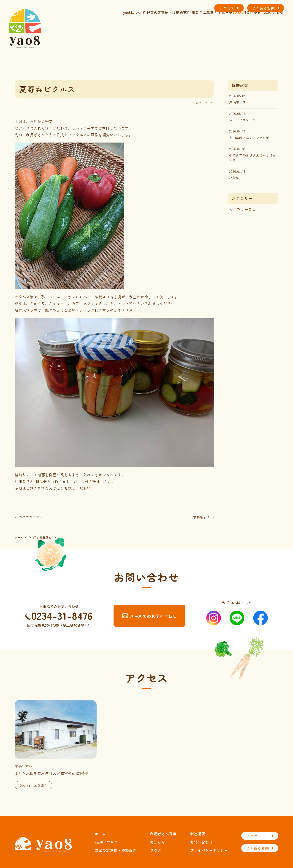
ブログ (218, 27)
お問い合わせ (267, 27)
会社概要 (240, 27)
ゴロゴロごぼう (31, 517)
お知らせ (196, 27)
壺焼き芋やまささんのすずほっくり (253, 158)
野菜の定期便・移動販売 (122, 27)
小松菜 (234, 178)
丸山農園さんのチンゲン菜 (249, 138)
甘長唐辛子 (202, 517)
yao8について (81, 27)
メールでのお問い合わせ (149, 616)
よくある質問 (263, 8)
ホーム (100, 834)
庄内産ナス (237, 102)
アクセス (227, 8)
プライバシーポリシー (209, 850)
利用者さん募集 (163, 834)
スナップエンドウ (243, 120)
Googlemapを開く (33, 785)
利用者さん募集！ (165, 27)
